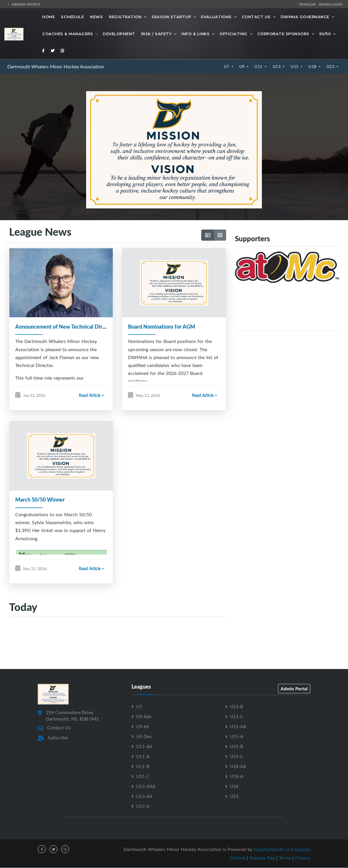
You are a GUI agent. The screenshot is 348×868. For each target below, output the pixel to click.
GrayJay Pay (262, 858)
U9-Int (143, 727)
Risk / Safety (156, 34)
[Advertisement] (287, 377)
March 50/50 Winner (40, 500)
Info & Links (195, 34)
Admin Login (330, 4)
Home (48, 17)
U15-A (237, 737)
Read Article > (91, 396)
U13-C (237, 717)
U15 (295, 67)
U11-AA (144, 747)
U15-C (237, 757)
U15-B (237, 747)
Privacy (303, 858)
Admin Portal (294, 689)
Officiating (233, 34)
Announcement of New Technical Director (65, 327)
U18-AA (238, 767)
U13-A (143, 806)
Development (119, 34)
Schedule (72, 17)
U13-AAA (146, 787)
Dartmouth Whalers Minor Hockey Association (56, 67)
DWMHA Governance (305, 17)
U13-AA (144, 796)
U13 (277, 67)
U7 (227, 67)
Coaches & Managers (68, 34)
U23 (331, 67)
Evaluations (216, 17)
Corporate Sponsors (283, 34)
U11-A (143, 757)
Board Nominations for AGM (162, 327)
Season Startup (171, 17)
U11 (259, 67)
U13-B (237, 707)
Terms (285, 858)
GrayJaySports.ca (272, 850)
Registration (125, 17)
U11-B (143, 767)
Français (308, 4)
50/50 (325, 34)
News (96, 17)
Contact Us (256, 17)
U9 (243, 67)
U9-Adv (144, 717)
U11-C (143, 777)
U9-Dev (144, 737)
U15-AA (238, 727)
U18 (313, 67)
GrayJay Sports (23, 4)
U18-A (237, 777)
